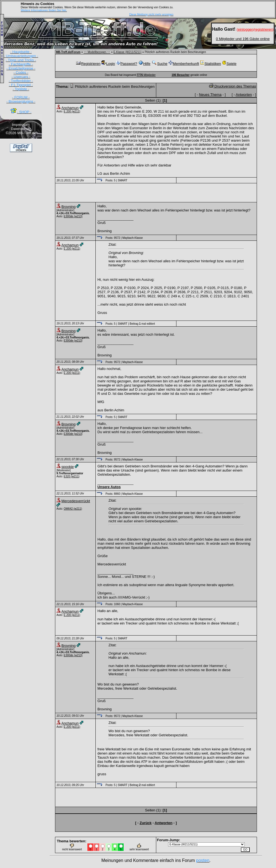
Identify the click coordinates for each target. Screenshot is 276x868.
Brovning (68, 207)
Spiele (229, 64)
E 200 (67, 111)
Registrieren (88, 64)
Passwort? (127, 64)
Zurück (146, 823)
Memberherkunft (184, 64)
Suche (159, 64)
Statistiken (210, 64)
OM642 (68, 509)
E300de (68, 216)
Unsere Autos (109, 487)
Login (108, 64)
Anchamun (70, 108)
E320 (67, 476)
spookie (68, 467)
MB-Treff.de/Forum (68, 52)
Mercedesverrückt (76, 501)
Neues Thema (210, 95)
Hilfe (144, 64)
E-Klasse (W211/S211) (127, 52)
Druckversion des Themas (233, 86)
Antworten (244, 95)
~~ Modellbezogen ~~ (97, 52)
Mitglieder (146, 75)
